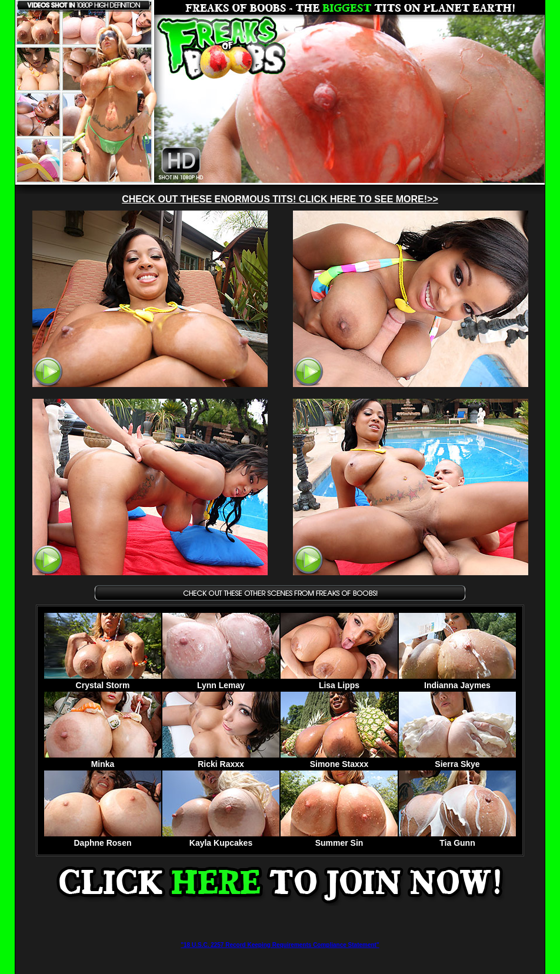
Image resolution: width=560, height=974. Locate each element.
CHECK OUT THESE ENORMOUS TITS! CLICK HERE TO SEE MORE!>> (280, 199)
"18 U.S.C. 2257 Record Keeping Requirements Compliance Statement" (280, 945)
